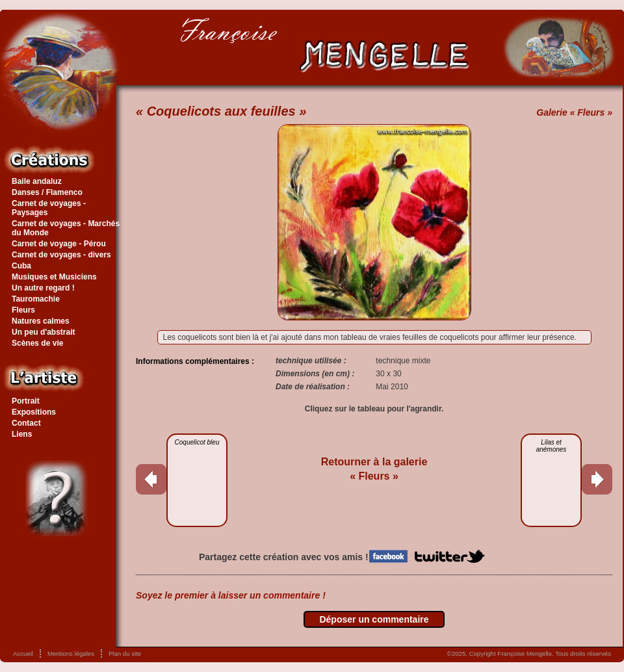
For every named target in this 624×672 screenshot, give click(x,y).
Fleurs (23, 310)
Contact (26, 423)
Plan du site (125, 653)
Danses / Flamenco (47, 192)
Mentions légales (71, 653)
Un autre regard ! (43, 288)
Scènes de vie (37, 343)
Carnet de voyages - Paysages (49, 208)
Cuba (21, 266)
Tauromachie (36, 299)
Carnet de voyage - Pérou (59, 244)
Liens (22, 434)
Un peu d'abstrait (44, 332)
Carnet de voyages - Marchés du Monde (66, 228)
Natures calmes (41, 321)
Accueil (23, 653)
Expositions (34, 412)
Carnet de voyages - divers (61, 255)
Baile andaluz (37, 181)
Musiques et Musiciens (54, 277)
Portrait (26, 401)
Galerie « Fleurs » (574, 112)
